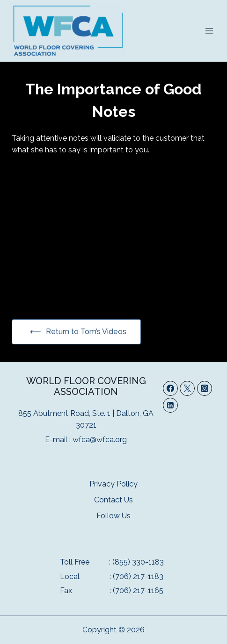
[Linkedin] (170, 405)
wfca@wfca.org (100, 440)
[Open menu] (209, 31)
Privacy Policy (113, 484)
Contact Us (113, 500)
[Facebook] (170, 388)
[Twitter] (187, 388)
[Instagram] (205, 388)
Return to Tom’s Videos (85, 332)
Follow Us (113, 516)
